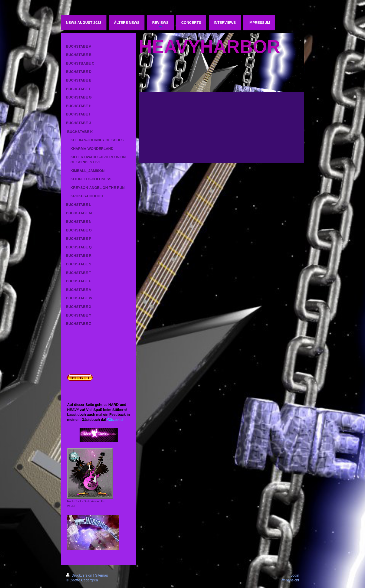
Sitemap (102, 575)
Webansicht (290, 580)
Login (295, 575)
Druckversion (79, 575)
